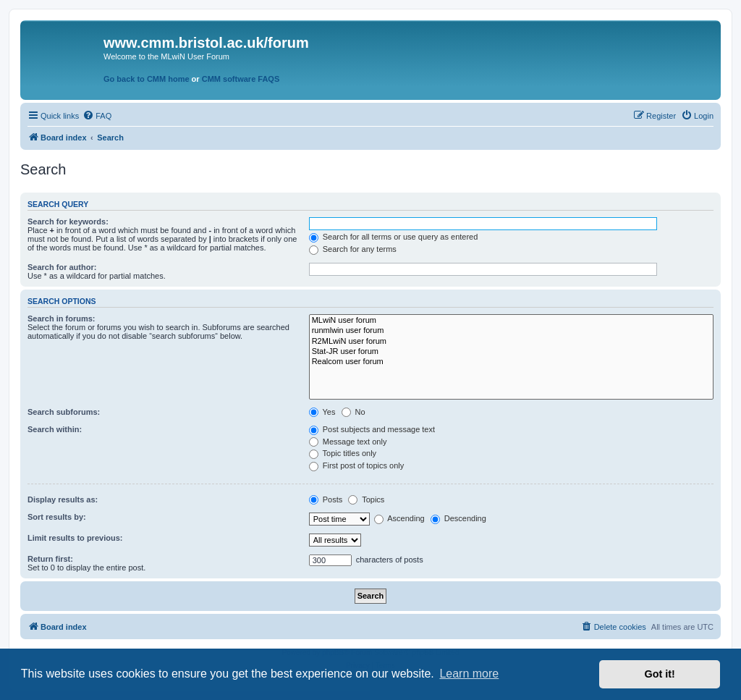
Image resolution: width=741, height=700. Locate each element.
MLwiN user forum (511, 321)
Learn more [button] (469, 674)
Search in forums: (62, 319)
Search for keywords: (68, 222)
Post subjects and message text (372, 429)
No (353, 412)
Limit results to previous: (75, 538)
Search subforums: (64, 412)
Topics (366, 499)
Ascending (399, 518)
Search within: (55, 429)
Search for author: (62, 267)
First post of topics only (357, 465)
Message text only (348, 442)
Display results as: (63, 499)
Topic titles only (343, 453)
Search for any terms (353, 249)
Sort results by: (57, 517)
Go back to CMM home (147, 79)
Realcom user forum (511, 362)
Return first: (50, 559)
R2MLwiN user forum (511, 342)
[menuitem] (97, 116)
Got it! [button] (660, 674)
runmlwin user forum (511, 331)
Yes (322, 412)
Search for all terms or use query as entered (394, 237)
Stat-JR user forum (511, 352)
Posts (326, 499)
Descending (458, 518)
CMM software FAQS (241, 79)
